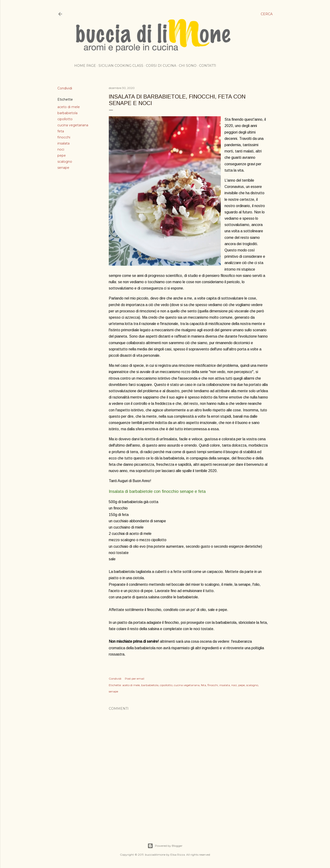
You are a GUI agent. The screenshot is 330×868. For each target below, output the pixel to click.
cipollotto (65, 119)
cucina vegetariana (73, 125)
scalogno (65, 162)
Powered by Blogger (165, 846)
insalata (63, 143)
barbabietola (67, 113)
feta (61, 131)
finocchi (64, 137)
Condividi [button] (65, 88)
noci (61, 149)
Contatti (208, 66)
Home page (85, 66)
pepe (62, 155)
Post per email (135, 679)
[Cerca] (267, 14)
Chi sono (188, 66)
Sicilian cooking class (121, 66)
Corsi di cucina (161, 66)
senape (63, 168)
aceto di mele (69, 107)
